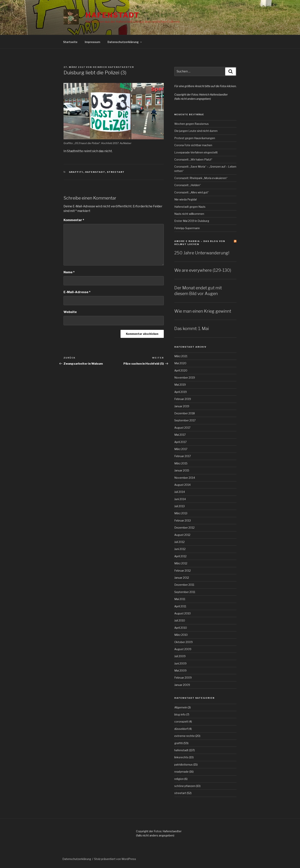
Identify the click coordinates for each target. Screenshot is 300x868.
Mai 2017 (180, 435)
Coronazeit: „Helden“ (188, 185)
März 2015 (181, 463)
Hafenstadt (112, 15)
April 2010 (181, 628)
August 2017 (182, 428)
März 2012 (181, 563)
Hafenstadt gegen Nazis (190, 207)
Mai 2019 (180, 385)
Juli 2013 (179, 506)
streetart (116, 172)
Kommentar (74, 220)
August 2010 (183, 613)
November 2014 (185, 478)
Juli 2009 (180, 656)
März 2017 (181, 449)
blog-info (180, 714)
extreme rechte (185, 736)
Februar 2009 (183, 678)
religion (179, 779)
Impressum (93, 42)
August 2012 (182, 535)
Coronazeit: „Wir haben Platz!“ (193, 159)
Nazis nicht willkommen (189, 214)
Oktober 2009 (183, 642)
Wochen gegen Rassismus (192, 124)
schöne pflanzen (185, 786)
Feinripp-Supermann (187, 228)
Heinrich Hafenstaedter (113, 67)
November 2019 (185, 378)
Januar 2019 (182, 406)
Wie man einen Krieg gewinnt (203, 311)
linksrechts (181, 757)
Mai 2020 (180, 363)
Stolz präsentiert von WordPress (115, 859)
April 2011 (180, 606)
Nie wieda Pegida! (185, 199)
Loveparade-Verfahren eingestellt (196, 152)
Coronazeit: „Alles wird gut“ (192, 192)
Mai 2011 (180, 599)
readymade (181, 772)
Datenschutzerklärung (125, 42)
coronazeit (181, 722)
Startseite (70, 42)
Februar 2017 (183, 456)
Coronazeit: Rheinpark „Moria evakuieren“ (201, 178)
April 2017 (180, 442)
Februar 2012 (183, 571)
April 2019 (181, 392)
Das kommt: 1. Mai (192, 329)
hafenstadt (95, 172)
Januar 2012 (182, 578)
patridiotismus (183, 765)
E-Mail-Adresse (77, 292)
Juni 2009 (180, 663)
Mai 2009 (180, 670)
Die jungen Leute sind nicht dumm (196, 131)
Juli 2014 (180, 492)
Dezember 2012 (184, 528)
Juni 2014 (180, 499)
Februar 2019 (183, 399)
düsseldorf (181, 729)
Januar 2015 (182, 470)
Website (70, 312)
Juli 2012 (179, 542)
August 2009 (183, 649)
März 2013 (181, 513)
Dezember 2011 (184, 585)
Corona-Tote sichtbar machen (193, 145)
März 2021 (181, 356)
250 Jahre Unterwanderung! (202, 253)
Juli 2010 (180, 620)
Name (69, 272)
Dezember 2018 (185, 413)
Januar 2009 (182, 685)
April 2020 (181, 370)
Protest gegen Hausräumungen (195, 138)
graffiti (76, 172)
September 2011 (185, 592)
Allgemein (181, 707)
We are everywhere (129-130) (203, 270)
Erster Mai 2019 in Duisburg (192, 221)
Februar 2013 (183, 520)
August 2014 (182, 485)
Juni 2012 (180, 549)
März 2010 (181, 635)
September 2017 (185, 420)
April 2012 (180, 556)
